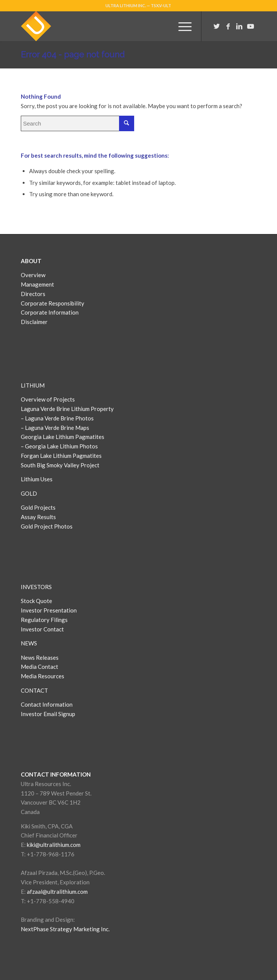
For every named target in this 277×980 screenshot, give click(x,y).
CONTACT (34, 690)
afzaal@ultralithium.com (57, 892)
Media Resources (43, 676)
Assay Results (38, 517)
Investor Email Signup (49, 714)
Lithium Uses (37, 479)
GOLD (29, 493)
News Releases (40, 657)
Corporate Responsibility (53, 303)
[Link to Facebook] (228, 26)
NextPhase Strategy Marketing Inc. (65, 929)
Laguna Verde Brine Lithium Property (67, 409)
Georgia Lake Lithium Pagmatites (63, 437)
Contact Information (47, 704)
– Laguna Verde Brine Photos (57, 418)
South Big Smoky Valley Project (60, 465)
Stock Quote (36, 601)
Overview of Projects (48, 399)
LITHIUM (33, 385)
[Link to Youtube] (251, 26)
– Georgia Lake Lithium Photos (59, 446)
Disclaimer (34, 322)
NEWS (29, 643)
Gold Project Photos (47, 526)
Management (37, 284)
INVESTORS (36, 587)
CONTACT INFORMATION (56, 774)
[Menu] (181, 26)
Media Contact (39, 667)
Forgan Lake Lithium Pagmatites (61, 456)
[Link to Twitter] (217, 26)
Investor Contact (42, 629)
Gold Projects (38, 507)
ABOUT (31, 261)
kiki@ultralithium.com (54, 845)
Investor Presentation (49, 610)
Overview (33, 275)
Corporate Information (50, 312)
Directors (33, 294)
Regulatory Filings (44, 620)
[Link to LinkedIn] (239, 26)
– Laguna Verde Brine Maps (55, 428)
